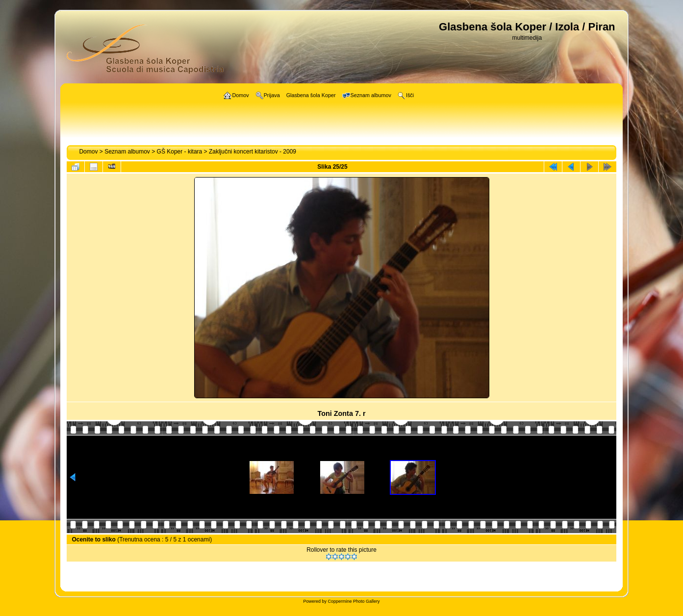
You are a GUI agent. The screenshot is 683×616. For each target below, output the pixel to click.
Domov (88, 152)
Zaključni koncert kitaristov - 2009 (253, 152)
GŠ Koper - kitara (180, 152)
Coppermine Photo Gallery (354, 601)
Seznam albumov (127, 152)
